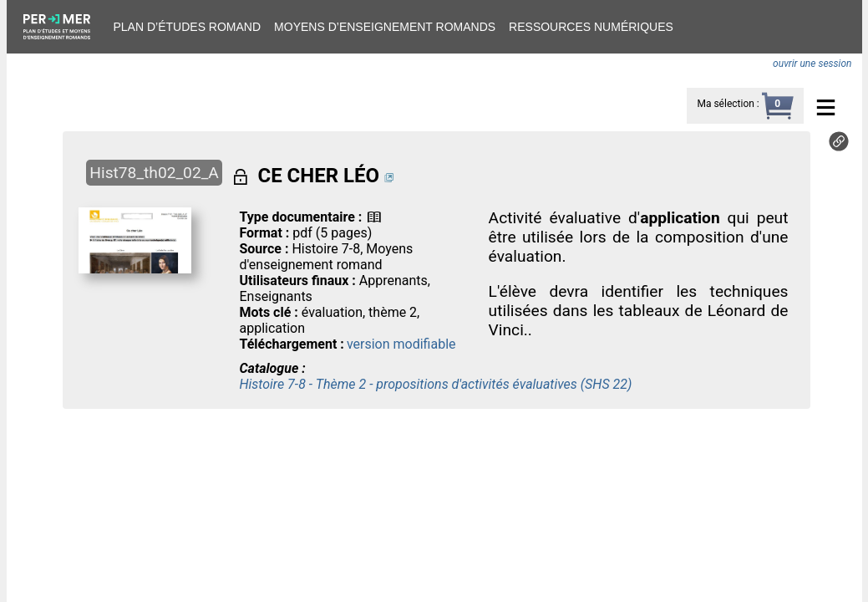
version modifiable (401, 344)
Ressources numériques (591, 27)
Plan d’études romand (188, 27)
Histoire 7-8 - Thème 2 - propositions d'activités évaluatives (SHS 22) (435, 384)
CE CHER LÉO (318, 176)
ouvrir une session (812, 64)
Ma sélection (725, 104)
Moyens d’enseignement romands (385, 27)
